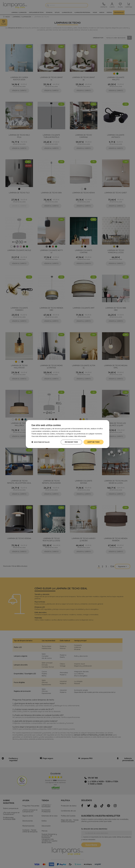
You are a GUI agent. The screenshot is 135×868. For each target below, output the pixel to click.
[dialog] (68, 434)
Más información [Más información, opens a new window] (80, 436)
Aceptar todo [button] (94, 442)
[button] (41, 442)
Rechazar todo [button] (71, 442)
